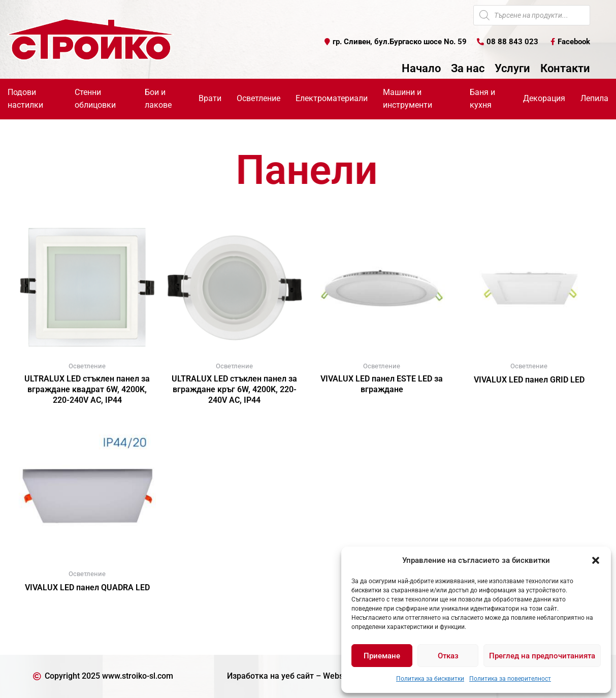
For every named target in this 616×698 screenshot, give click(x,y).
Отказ (448, 656)
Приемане (382, 656)
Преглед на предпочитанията (542, 656)
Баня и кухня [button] (482, 99)
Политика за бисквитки (430, 679)
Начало (421, 69)
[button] (596, 560)
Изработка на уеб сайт (270, 676)
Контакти (565, 69)
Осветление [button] (258, 98)
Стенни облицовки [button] (95, 99)
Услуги (512, 69)
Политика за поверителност (510, 679)
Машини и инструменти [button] (408, 99)
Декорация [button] (544, 98)
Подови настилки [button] (25, 99)
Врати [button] (210, 98)
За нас (468, 69)
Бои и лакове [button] (158, 99)
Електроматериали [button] (332, 98)
